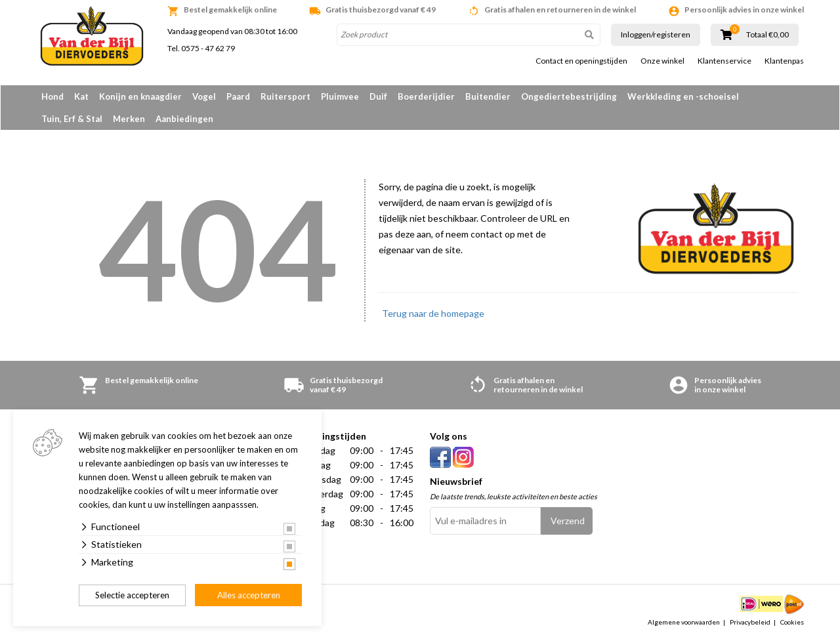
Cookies (792, 622)
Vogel (204, 96)
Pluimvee (340, 96)
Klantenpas (784, 61)
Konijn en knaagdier (140, 96)
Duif (378, 96)
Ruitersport (285, 96)
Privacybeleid (750, 622)
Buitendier (488, 96)
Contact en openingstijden (581, 61)
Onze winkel (662, 61)
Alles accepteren (249, 595)
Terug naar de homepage (433, 313)
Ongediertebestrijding (569, 96)
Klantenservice (724, 61)
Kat (81, 96)
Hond (52, 96)
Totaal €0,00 (767, 35)
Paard (238, 96)
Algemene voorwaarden (684, 622)
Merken (129, 119)
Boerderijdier (426, 96)
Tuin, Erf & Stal (72, 119)
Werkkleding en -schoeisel (683, 96)
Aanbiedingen (184, 119)
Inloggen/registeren (656, 34)
